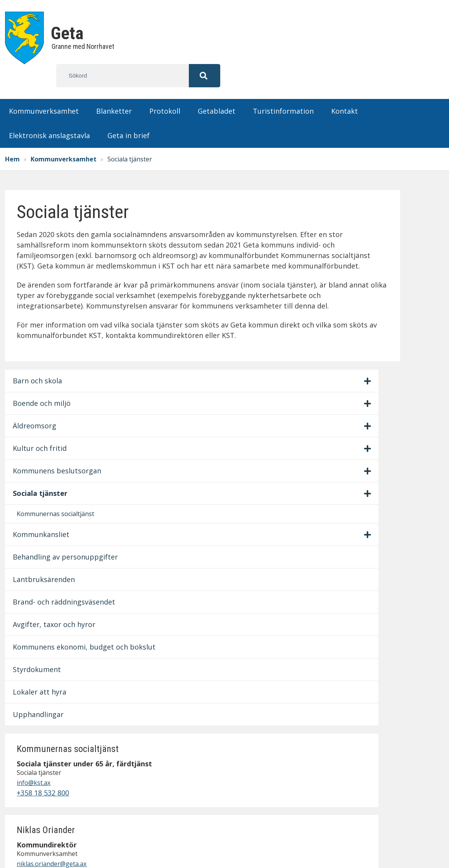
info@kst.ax (367, 237)
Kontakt (345, 88)
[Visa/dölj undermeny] (99, 178)
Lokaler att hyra (43, 562)
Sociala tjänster (44, 301)
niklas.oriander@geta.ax (385, 318)
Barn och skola (41, 178)
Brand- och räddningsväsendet (49, 436)
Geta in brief (129, 112)
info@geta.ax (48, 769)
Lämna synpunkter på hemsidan (357, 786)
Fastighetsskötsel (350, 771)
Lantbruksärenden (48, 408)
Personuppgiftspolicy (356, 760)
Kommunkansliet (45, 352)
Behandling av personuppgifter (45, 380)
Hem (16, 136)
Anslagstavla (341, 718)
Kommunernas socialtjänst (42, 327)
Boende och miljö (46, 200)
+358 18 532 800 (377, 248)
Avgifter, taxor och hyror (48, 469)
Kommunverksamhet (44, 88)
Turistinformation (283, 88)
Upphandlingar (42, 585)
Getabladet (217, 88)
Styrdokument (41, 540)
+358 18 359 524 (377, 328)
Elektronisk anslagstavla (49, 112)
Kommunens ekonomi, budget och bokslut (45, 507)
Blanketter (114, 88)
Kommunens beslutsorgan (39, 273)
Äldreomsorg (38, 223)
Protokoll (165, 88)
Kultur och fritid (44, 245)
